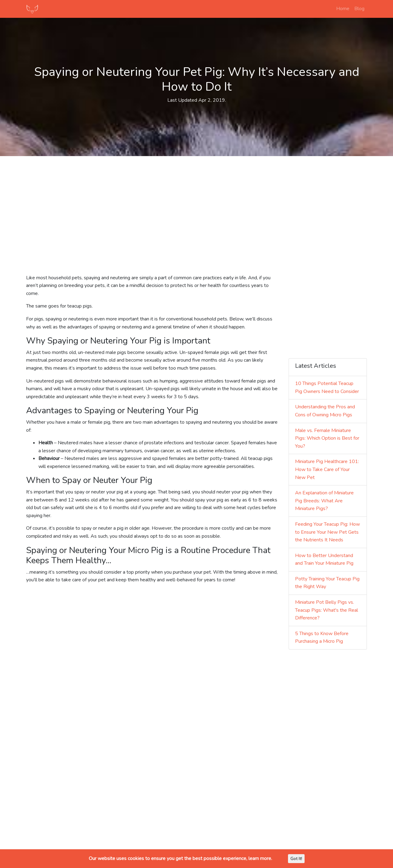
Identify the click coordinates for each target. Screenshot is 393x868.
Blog (359, 9)
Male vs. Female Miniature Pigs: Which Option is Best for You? (327, 438)
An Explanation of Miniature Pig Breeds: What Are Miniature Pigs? (324, 501)
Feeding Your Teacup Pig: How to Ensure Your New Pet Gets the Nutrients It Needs (327, 532)
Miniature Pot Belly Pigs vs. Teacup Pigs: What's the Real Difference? (327, 610)
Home (343, 9)
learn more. (260, 858)
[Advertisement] (196, 204)
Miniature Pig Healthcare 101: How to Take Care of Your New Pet (327, 469)
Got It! (296, 859)
